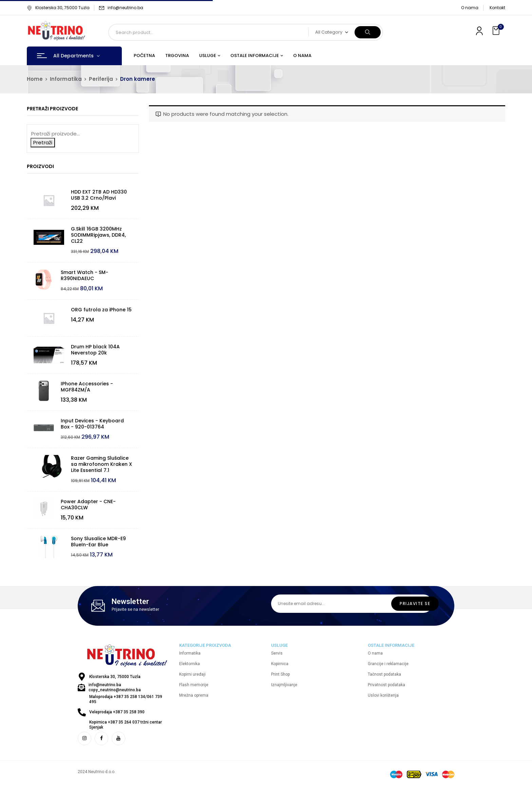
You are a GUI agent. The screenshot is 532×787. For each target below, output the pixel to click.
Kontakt (497, 8)
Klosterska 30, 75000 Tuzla (58, 8)
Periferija (101, 79)
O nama (470, 8)
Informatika (66, 79)
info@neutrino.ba (125, 8)
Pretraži (43, 142)
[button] (497, 31)
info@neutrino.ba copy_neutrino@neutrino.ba (115, 687)
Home (35, 79)
